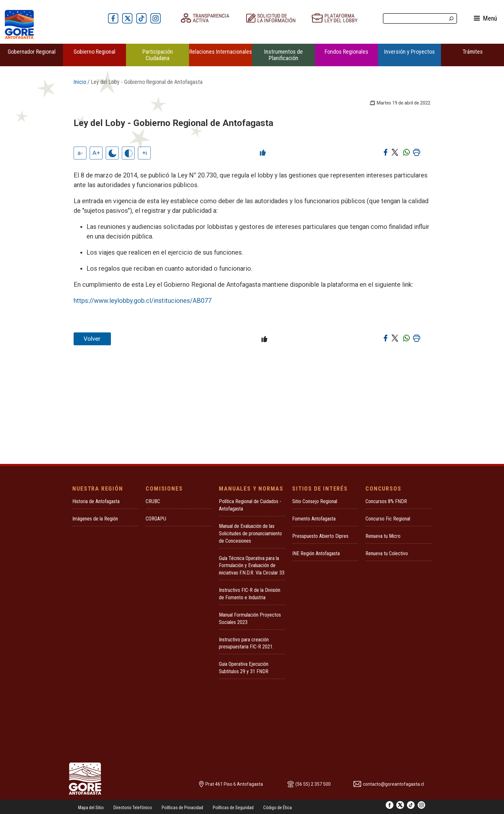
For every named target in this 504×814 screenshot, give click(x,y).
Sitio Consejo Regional (315, 501)
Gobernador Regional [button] (32, 52)
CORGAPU (156, 519)
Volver (92, 339)
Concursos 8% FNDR (386, 501)
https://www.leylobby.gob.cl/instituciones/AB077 (143, 301)
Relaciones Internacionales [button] (221, 52)
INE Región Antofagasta (316, 553)
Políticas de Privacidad (182, 808)
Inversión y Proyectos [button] (410, 52)
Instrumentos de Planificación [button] (283, 55)
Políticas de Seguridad (233, 808)
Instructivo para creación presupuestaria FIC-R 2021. (246, 643)
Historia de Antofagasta (96, 501)
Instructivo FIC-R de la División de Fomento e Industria (250, 594)
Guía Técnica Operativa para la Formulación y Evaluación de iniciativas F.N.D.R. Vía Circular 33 (252, 566)
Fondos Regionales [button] (346, 52)
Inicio (80, 82)
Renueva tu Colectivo (387, 553)
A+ (96, 153)
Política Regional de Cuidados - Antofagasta (250, 505)
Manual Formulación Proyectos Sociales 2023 (250, 619)
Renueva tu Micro (383, 536)
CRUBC (153, 501)
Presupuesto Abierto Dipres (320, 536)
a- (80, 153)
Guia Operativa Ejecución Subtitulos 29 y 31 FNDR (244, 668)
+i (144, 153)
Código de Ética (278, 808)
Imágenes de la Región (95, 519)
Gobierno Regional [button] (94, 52)
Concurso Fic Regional (388, 519)
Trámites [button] (473, 52)
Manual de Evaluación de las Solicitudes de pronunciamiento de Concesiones (250, 534)
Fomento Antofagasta (314, 519)
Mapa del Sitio (91, 808)
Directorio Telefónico (133, 808)
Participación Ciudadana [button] (158, 55)
